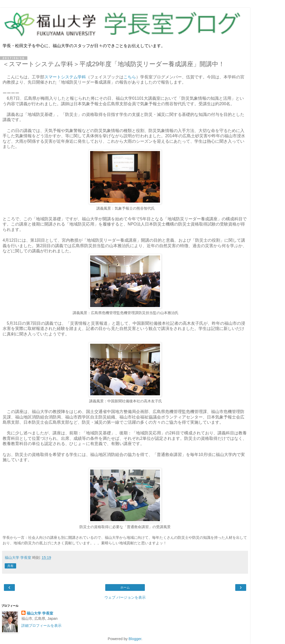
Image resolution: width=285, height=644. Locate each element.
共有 (10, 566)
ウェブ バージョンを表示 (125, 597)
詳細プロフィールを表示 (41, 626)
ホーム (125, 587)
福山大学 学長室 (40, 613)
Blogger (135, 639)
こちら (130, 77)
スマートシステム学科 (65, 77)
